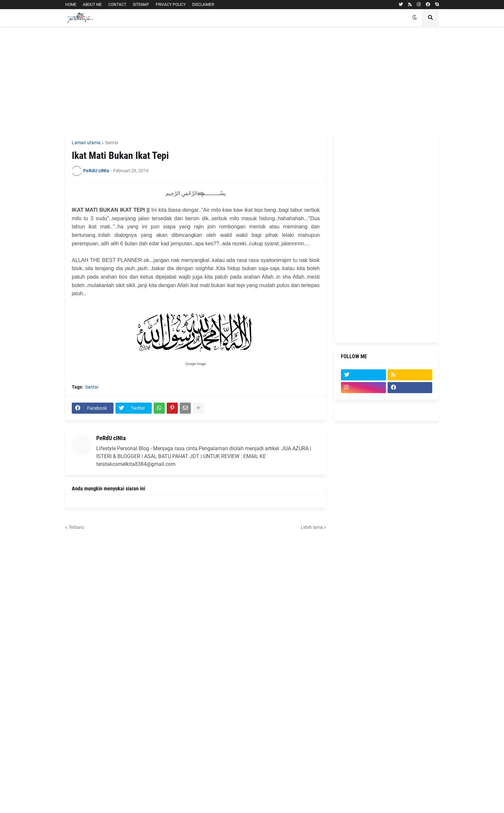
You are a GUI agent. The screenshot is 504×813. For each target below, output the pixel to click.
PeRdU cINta (111, 438)
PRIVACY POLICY (171, 5)
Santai (112, 143)
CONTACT (117, 5)
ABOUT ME (92, 5)
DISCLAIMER (203, 5)
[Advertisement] (252, 80)
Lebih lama (312, 527)
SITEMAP (141, 5)
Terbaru (76, 527)
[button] (415, 18)
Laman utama (86, 143)
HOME (71, 5)
